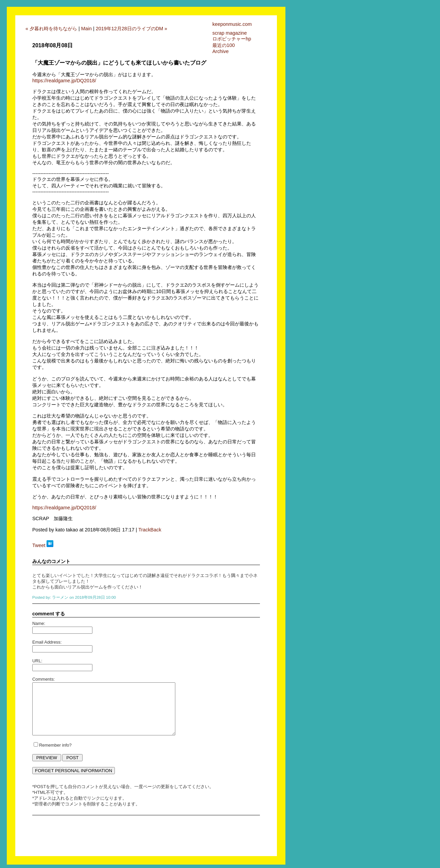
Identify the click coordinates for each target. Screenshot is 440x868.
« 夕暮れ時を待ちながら (51, 29)
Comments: (43, 679)
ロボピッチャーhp (232, 39)
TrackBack (150, 530)
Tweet (39, 545)
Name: (39, 623)
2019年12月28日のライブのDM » (131, 29)
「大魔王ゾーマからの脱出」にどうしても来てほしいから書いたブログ (119, 63)
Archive (221, 51)
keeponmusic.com (232, 24)
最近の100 (224, 45)
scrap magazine (230, 33)
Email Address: (47, 642)
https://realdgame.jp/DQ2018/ (64, 81)
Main (86, 29)
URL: (37, 661)
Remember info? (55, 745)
